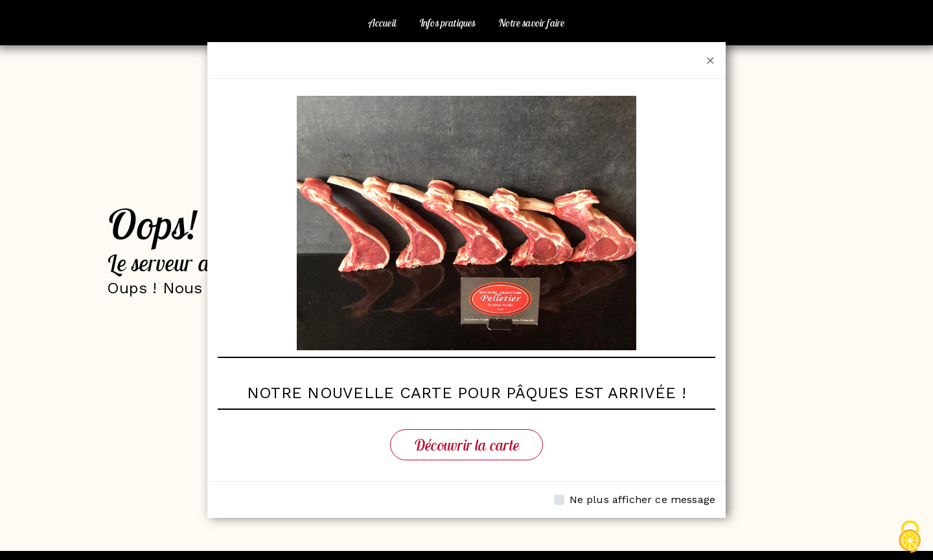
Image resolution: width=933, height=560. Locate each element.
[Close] (710, 60)
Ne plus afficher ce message (642, 499)
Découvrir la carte (466, 445)
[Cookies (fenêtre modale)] (910, 538)
